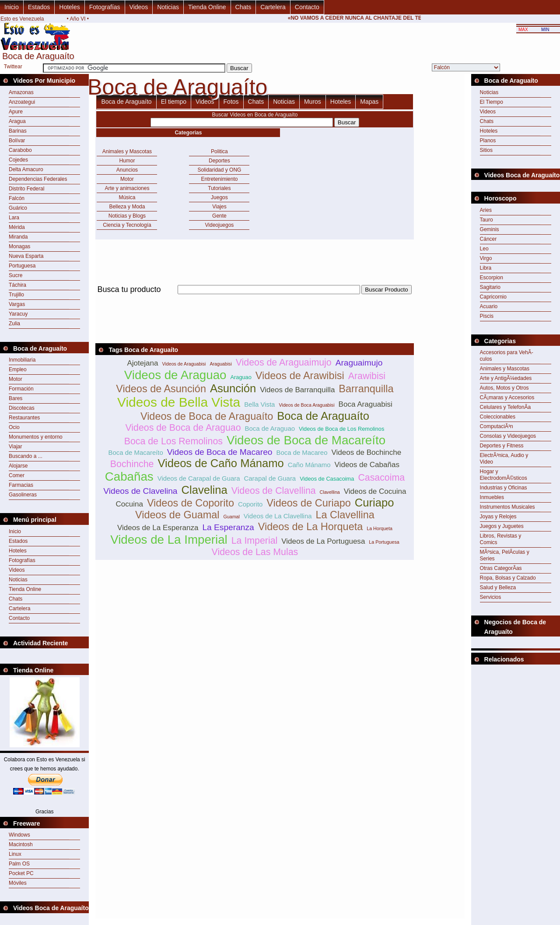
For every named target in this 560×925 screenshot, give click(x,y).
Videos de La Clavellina (278, 516)
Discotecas (22, 408)
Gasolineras (23, 495)
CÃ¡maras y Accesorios (507, 397)
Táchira (17, 285)
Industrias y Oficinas (504, 488)
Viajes (219, 207)
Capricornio (493, 297)
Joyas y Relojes (498, 517)
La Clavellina (345, 515)
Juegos (219, 197)
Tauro (486, 220)
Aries (486, 210)
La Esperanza (228, 527)
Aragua (17, 121)
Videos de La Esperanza (158, 528)
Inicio (12, 7)
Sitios (486, 150)
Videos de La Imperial (169, 540)
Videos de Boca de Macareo (220, 452)
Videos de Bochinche (366, 452)
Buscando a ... (26, 456)
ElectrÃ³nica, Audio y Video (504, 459)
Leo (484, 249)
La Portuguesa (384, 542)
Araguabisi (220, 364)
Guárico (18, 208)
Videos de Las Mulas (255, 552)
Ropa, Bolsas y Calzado (508, 578)
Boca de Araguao (270, 428)
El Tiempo (492, 102)
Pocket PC (21, 873)
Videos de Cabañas (367, 465)
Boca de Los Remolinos (173, 441)
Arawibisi (367, 376)
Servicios (491, 597)
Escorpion (492, 278)
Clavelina (205, 490)
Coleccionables (498, 417)
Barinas (18, 131)
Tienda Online (207, 7)
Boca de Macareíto (136, 452)
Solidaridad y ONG (219, 170)
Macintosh (21, 844)
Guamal (232, 517)
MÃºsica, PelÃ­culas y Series (505, 555)
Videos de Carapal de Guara (199, 478)
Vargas (17, 304)
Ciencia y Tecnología (127, 225)
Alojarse (18, 466)
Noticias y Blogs (127, 216)
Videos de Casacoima (327, 479)
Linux (15, 854)
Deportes (219, 161)
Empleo (18, 369)
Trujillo (16, 295)
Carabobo (20, 150)
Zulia (14, 324)
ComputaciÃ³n (497, 426)
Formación (21, 389)
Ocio (14, 427)
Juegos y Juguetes (502, 526)
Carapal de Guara (270, 478)
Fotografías (105, 7)
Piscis (487, 316)
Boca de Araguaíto (126, 102)
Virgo (486, 258)
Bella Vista (259, 404)
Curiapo (374, 503)
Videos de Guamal (177, 515)
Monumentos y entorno (36, 437)
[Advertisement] (255, 299)
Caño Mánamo (309, 465)
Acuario (489, 306)
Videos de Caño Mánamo (220, 463)
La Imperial (255, 541)
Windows (19, 835)
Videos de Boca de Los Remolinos (341, 429)
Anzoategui (22, 102)
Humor (127, 161)
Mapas (369, 102)
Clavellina (330, 492)
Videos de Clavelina (140, 491)
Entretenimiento (219, 179)
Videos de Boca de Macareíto (306, 440)
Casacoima (381, 478)
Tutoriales (219, 188)
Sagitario (490, 287)
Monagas (19, 246)
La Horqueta (380, 528)
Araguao (241, 377)
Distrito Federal (26, 189)
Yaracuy (18, 314)
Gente (219, 216)
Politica (219, 151)
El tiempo (174, 102)
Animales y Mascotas (127, 151)
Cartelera (273, 7)
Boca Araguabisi (366, 404)
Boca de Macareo (302, 452)
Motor (16, 379)
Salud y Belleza (498, 587)
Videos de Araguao (175, 375)
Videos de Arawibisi (300, 376)
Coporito (250, 504)
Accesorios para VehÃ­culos (507, 356)
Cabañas (129, 477)
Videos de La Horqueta (311, 527)
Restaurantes (24, 418)
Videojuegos (220, 225)
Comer (17, 475)
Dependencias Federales (38, 179)
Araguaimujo (359, 363)
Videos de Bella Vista (179, 402)
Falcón (17, 198)
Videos (139, 7)
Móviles (18, 883)
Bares (16, 398)
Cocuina (129, 504)
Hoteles (69, 7)
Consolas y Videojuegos (508, 436)
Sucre (16, 275)
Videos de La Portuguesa (323, 541)
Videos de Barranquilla (297, 390)
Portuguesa (22, 266)
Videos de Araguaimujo (284, 362)
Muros (313, 102)
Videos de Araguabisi (184, 364)
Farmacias (21, 485)
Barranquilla (366, 389)
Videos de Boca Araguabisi (306, 405)
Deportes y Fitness (502, 446)
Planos (488, 141)
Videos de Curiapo (309, 503)
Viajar (15, 447)
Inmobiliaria (22, 360)
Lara (14, 218)
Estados (39, 7)
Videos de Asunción (161, 389)
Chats (243, 7)
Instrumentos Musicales (507, 507)
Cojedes (18, 160)
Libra (486, 268)
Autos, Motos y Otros (504, 388)
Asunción (233, 388)
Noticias (168, 7)
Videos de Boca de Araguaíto (207, 416)
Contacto (307, 7)
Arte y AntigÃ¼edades (506, 378)
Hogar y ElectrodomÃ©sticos (504, 475)
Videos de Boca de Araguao (183, 428)
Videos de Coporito (191, 503)
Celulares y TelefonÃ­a (506, 407)
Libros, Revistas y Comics (501, 539)
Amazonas (21, 92)
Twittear (13, 67)
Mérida (17, 227)
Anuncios (127, 170)
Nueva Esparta (26, 256)
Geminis (490, 229)
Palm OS (19, 864)
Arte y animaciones (127, 188)
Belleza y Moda (127, 207)
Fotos (231, 102)
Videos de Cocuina (375, 491)
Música (127, 197)
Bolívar (17, 141)
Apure (16, 112)
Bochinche (132, 464)
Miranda (18, 237)
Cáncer (488, 239)
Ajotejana (142, 363)
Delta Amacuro (26, 169)
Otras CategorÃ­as (501, 568)
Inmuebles (492, 497)
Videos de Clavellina (274, 491)
